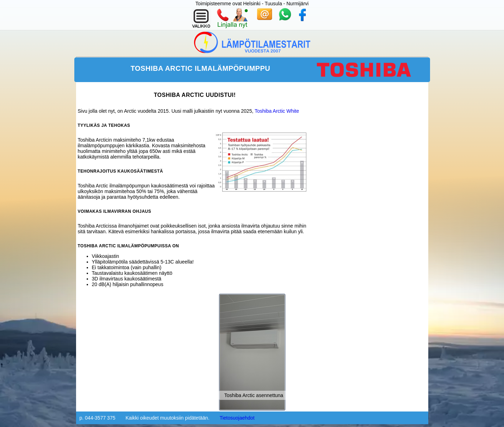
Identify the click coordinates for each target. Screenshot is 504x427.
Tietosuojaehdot (237, 418)
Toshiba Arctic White (277, 111)
